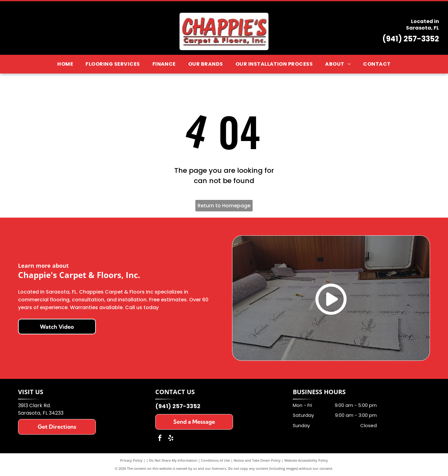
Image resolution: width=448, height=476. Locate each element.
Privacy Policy (131, 460)
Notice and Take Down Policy (257, 460)
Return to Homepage (224, 206)
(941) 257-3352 (411, 39)
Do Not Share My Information (173, 460)
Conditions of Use (215, 460)
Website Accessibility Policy (306, 460)
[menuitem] (65, 64)
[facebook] (160, 439)
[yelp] (171, 439)
